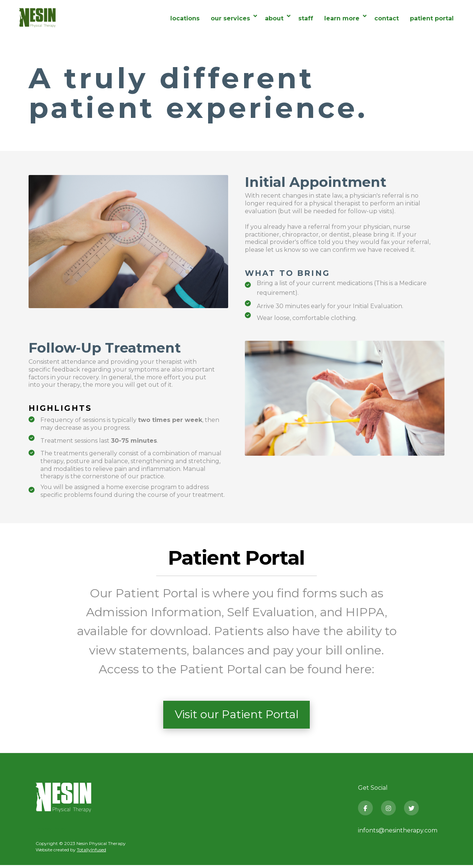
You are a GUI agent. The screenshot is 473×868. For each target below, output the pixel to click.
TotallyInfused (91, 853)
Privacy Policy (51, 831)
